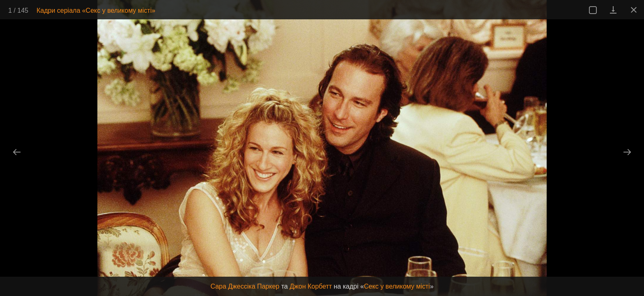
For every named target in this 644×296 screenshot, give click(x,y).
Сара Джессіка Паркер (245, 286)
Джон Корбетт (311, 286)
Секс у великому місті (397, 286)
